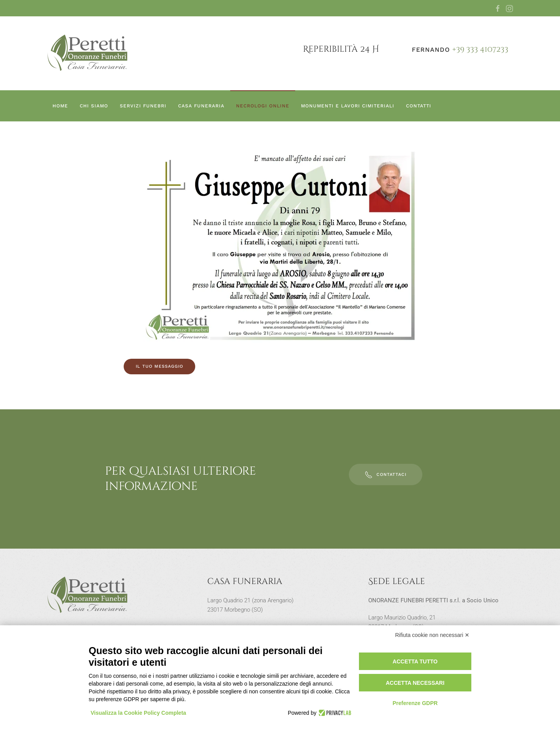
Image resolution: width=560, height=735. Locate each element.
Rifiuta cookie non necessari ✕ (432, 635)
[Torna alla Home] (88, 53)
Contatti (419, 106)
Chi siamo (94, 106)
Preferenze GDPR (415, 703)
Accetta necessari (415, 683)
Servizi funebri (143, 106)
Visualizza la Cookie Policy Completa (138, 713)
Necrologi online (263, 106)
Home (60, 106)
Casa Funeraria (201, 106)
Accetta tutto (415, 661)
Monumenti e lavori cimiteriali (348, 106)
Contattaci (386, 475)
